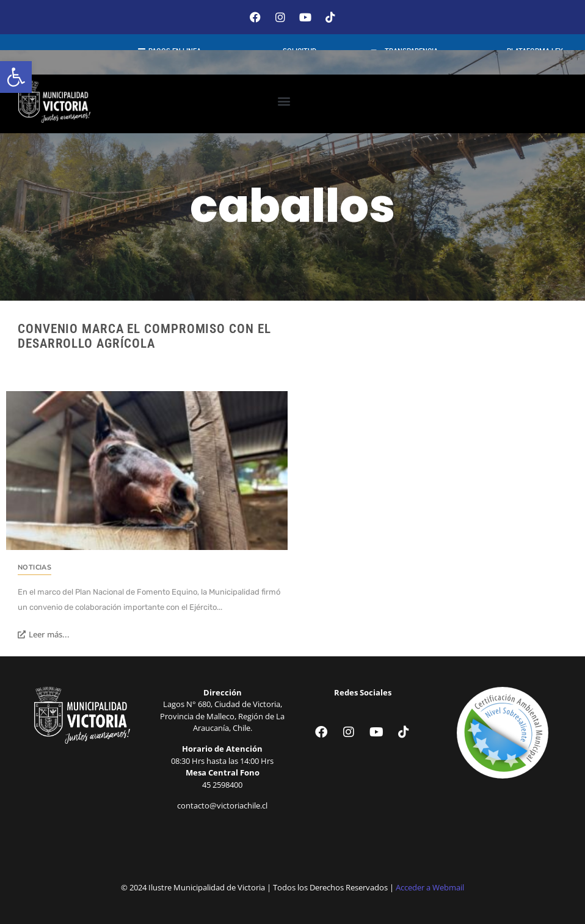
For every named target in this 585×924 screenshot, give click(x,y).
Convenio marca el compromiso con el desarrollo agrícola (144, 336)
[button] (16, 77)
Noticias (35, 567)
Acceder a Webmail (430, 887)
